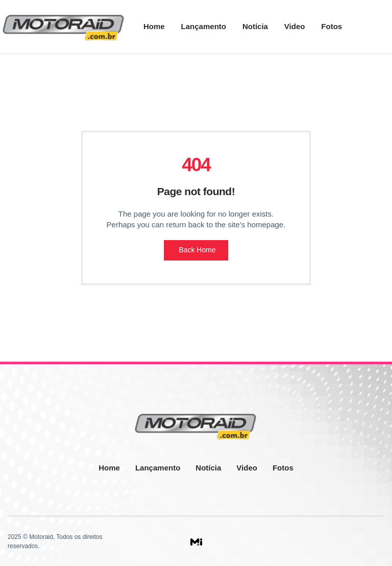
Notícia (255, 26)
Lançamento (204, 26)
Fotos (332, 26)
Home (154, 26)
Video (295, 26)
